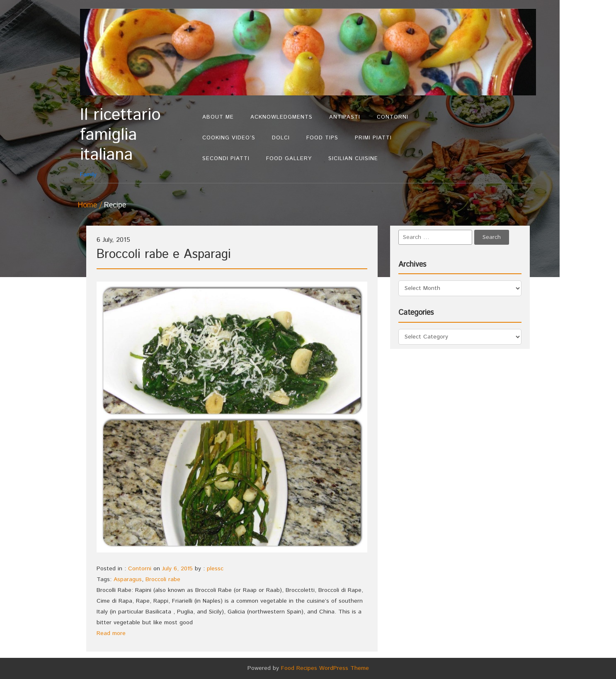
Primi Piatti (373, 138)
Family (137, 142)
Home (87, 205)
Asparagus (128, 579)
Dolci (281, 138)
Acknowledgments (281, 117)
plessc (215, 569)
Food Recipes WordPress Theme (325, 668)
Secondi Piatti (226, 159)
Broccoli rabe (163, 579)
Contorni (393, 117)
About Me (218, 117)
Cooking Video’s (229, 138)
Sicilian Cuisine (353, 159)
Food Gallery (289, 159)
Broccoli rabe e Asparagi (164, 254)
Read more (111, 633)
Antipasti (345, 117)
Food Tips (322, 138)
